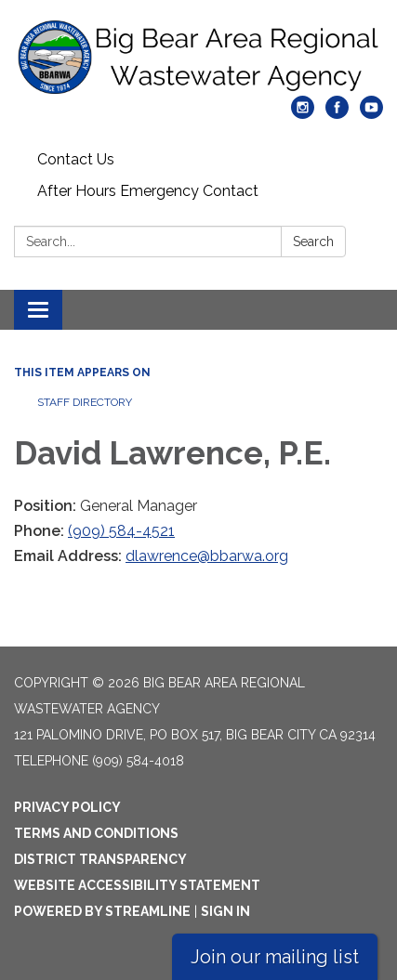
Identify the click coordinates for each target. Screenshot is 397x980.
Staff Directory (85, 402)
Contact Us (76, 159)
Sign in (225, 911)
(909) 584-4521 (121, 531)
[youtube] (371, 114)
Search (313, 242)
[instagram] (303, 114)
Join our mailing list (275, 957)
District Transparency (100, 859)
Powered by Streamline (102, 911)
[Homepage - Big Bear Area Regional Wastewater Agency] (198, 57)
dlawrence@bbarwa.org (207, 556)
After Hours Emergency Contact (148, 191)
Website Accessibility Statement (137, 885)
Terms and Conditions (96, 833)
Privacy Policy (67, 807)
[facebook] (337, 114)
